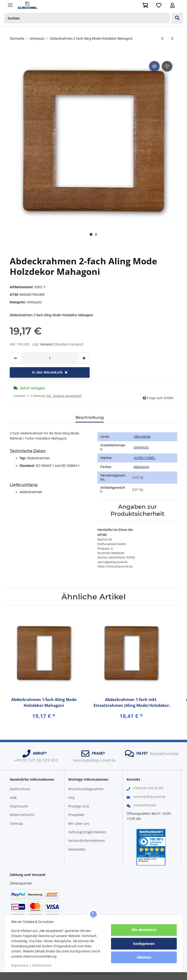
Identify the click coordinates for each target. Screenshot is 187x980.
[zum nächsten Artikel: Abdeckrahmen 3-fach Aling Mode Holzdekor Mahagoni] (172, 39)
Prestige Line (79, 806)
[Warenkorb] (145, 5)
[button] (172, 5)
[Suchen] (87, 18)
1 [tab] (91, 234)
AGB (13, 798)
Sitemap (16, 823)
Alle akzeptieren (143, 930)
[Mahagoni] (141, 467)
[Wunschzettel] (159, 5)
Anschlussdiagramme (86, 789)
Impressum (19, 806)
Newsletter (77, 849)
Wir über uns (79, 823)
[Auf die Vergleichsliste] (154, 66)
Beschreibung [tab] (90, 418)
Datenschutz (20, 789)
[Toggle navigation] (10, 3)
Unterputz (34, 302)
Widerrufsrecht (22, 815)
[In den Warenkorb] (14, 54)
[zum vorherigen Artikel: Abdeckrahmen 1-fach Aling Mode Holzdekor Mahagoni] (162, 39)
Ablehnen (143, 957)
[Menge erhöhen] (84, 358)
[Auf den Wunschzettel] (167, 66)
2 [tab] (96, 234)
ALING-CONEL (145, 458)
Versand (47, 344)
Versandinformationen (87, 841)
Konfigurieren (143, 944)
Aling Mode (142, 437)
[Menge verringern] (15, 358)
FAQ (71, 798)
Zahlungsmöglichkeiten (87, 832)
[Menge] (50, 358)
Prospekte (76, 815)
